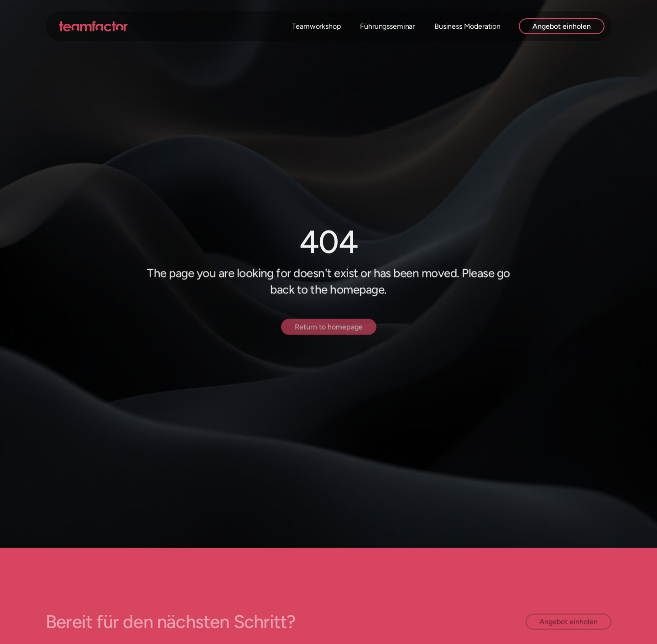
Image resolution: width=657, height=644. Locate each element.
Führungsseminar (387, 26)
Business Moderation (467, 26)
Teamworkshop (316, 26)
